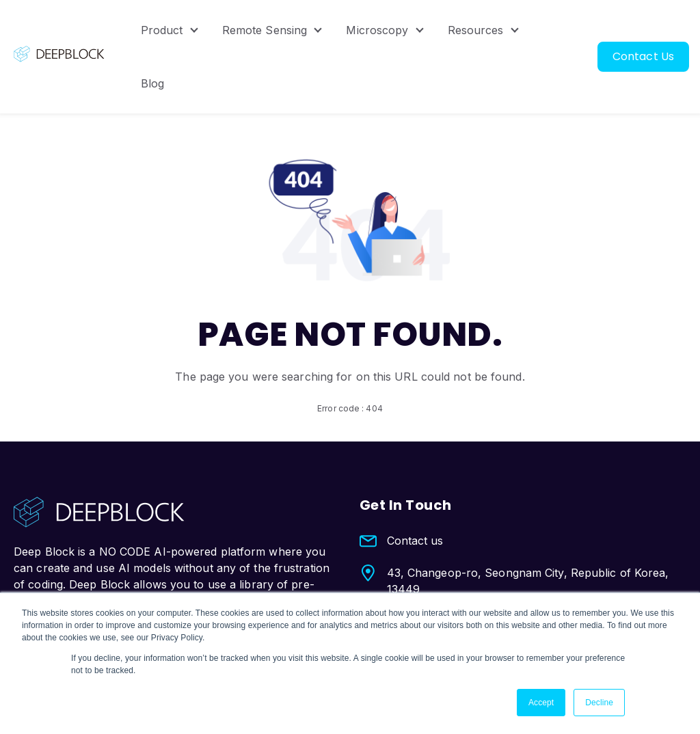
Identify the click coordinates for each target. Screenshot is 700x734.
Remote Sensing (265, 30)
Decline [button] (599, 703)
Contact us (415, 541)
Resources (476, 30)
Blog (152, 83)
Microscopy (377, 30)
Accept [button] (541, 703)
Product (162, 30)
